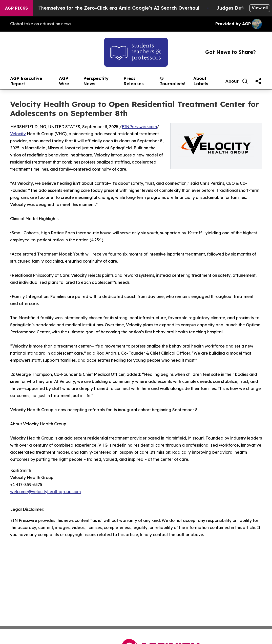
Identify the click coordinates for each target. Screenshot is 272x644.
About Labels (201, 81)
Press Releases (134, 81)
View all (260, 8)
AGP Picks (16, 8)
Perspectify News (96, 81)
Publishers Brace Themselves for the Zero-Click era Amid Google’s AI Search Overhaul (106, 8)
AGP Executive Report (26, 81)
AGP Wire (64, 81)
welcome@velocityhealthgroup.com (45, 492)
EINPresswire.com (139, 127)
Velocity (18, 134)
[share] (258, 81)
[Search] (245, 81)
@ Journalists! (172, 81)
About (232, 81)
